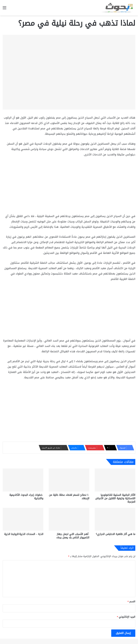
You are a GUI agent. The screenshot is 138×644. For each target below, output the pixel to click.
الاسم (132, 602)
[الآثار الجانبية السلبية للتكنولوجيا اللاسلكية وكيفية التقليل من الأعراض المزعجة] (115, 480)
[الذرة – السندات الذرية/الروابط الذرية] (23, 519)
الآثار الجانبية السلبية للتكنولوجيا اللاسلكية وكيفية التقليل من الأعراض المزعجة (115, 498)
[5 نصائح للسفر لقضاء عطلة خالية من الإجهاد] (69, 480)
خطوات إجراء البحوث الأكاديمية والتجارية (26, 497)
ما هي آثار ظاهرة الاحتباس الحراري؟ (116, 534)
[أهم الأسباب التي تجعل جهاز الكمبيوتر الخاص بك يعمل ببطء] (69, 519)
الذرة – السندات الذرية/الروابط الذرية (24, 534)
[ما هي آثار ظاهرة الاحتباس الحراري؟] (115, 519)
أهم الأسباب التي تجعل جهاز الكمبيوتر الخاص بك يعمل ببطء (73, 536)
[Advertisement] (69, 187)
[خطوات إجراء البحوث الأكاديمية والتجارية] (23, 480)
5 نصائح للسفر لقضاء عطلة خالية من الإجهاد (69, 497)
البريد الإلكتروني (126, 617)
